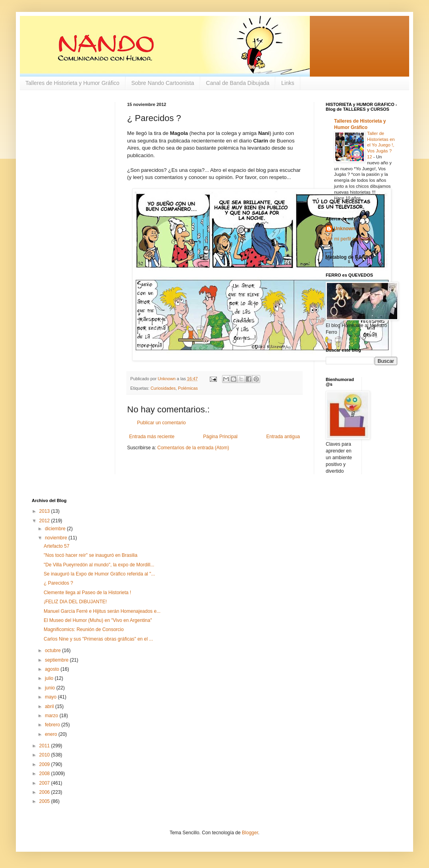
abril (50, 706)
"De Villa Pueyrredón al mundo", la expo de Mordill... (99, 565)
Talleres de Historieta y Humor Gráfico (72, 83)
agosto (53, 669)
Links (288, 83)
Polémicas (188, 388)
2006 (45, 792)
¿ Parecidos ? (58, 583)
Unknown (344, 229)
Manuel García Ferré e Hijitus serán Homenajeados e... (102, 611)
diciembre (56, 529)
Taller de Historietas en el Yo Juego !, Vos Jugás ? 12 (381, 145)
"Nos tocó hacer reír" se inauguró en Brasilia (91, 555)
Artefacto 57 (57, 546)
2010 (45, 755)
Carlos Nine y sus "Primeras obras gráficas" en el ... (98, 639)
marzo (52, 716)
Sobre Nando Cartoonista (163, 83)
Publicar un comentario (161, 423)
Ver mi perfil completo (349, 239)
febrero (53, 725)
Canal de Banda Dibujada (238, 83)
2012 (45, 521)
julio (50, 678)
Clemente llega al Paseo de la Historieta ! (87, 593)
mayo (51, 697)
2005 (45, 801)
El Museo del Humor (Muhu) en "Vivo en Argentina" (98, 620)
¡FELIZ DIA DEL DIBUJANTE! (75, 602)
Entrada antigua (283, 437)
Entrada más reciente (152, 437)
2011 (45, 746)
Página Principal (220, 437)
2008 (45, 774)
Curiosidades (163, 388)
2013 (45, 511)
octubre (53, 651)
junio (51, 688)
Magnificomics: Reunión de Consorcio (84, 629)
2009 (45, 764)
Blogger (250, 833)
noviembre (57, 538)
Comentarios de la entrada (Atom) (193, 448)
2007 (45, 783)
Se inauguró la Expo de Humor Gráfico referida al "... (99, 574)
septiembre (57, 660)
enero (52, 734)
